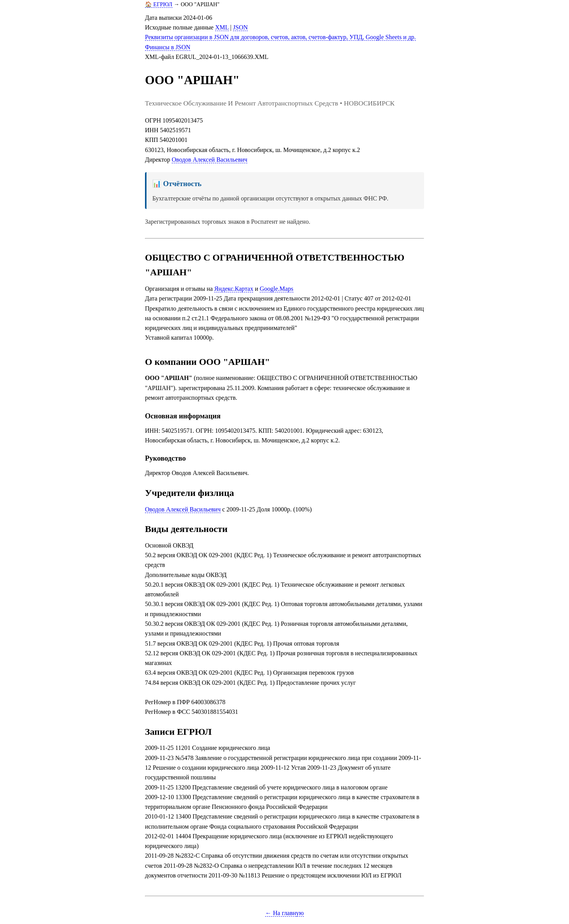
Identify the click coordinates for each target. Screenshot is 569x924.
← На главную (284, 913)
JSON (240, 27)
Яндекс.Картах (234, 289)
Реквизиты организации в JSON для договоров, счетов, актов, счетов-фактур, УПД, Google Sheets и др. (280, 37)
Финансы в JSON (168, 47)
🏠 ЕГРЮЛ (159, 4)
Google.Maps (277, 289)
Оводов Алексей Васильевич (209, 160)
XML (222, 27)
